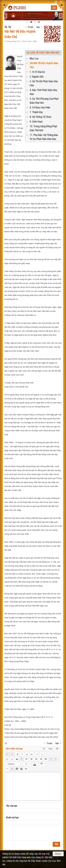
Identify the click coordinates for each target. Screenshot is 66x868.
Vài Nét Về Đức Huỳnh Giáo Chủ (44, 65)
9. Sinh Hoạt (36, 122)
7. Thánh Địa (36, 112)
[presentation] (28, 833)
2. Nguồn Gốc (37, 77)
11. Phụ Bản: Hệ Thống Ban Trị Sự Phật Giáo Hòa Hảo (44, 137)
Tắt (44, 749)
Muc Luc (34, 58)
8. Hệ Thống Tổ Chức (41, 117)
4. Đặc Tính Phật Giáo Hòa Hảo (43, 92)
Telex (50, 749)
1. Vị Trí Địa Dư (37, 72)
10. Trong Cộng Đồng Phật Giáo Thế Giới (43, 128)
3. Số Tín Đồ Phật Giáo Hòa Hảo (44, 83)
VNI (57, 749)
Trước (31, 27)
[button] (54, 8)
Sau (38, 27)
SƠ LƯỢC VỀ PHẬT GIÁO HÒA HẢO (43, 53)
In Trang (6, 743)
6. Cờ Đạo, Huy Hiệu (40, 107)
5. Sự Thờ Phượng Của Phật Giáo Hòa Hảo (44, 101)
